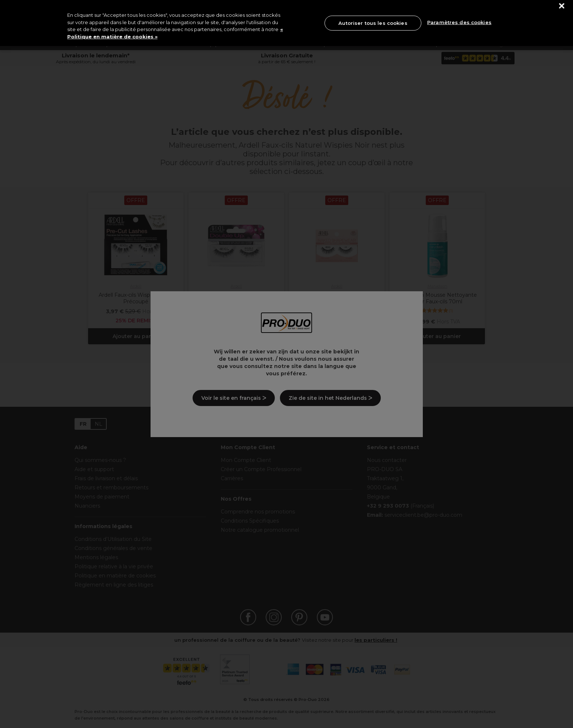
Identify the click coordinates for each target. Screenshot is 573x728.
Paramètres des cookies (459, 22)
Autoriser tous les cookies (373, 23)
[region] (286, 23)
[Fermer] (562, 6)
